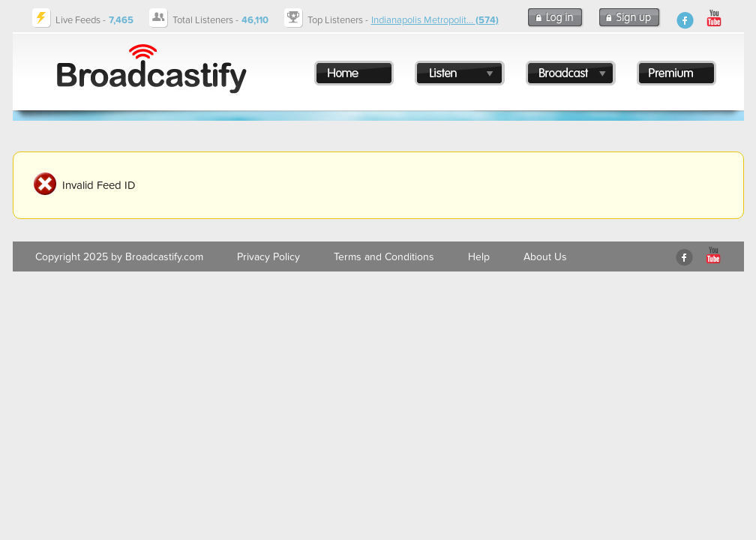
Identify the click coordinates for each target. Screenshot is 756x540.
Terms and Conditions (384, 257)
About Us (545, 257)
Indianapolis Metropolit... (435, 20)
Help (479, 257)
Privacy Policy (268, 257)
